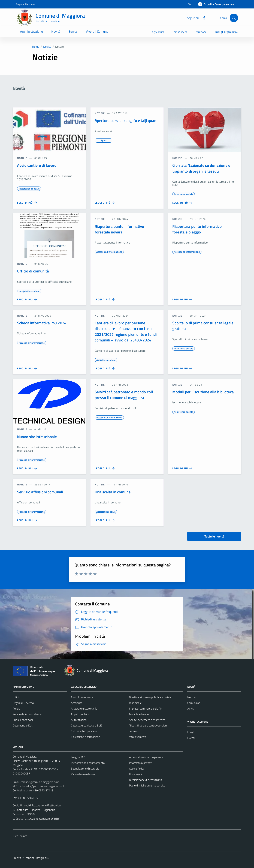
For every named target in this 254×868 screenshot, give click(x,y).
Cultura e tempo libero (84, 731)
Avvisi (191, 708)
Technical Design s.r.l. (37, 858)
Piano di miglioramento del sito (147, 785)
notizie (22, 158)
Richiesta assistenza (83, 774)
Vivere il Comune (97, 31)
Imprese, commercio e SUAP (146, 708)
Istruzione (201, 32)
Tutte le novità (214, 536)
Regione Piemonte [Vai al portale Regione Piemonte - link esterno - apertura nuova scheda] (25, 4)
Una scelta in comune (113, 492)
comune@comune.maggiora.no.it (40, 782)
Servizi (73, 31)
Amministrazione (31, 31)
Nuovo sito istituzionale (37, 437)
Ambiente (77, 703)
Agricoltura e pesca (82, 697)
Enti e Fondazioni (23, 720)
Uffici (16, 697)
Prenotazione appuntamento (88, 763)
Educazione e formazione (85, 737)
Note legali (135, 774)
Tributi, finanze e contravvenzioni (148, 725)
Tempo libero (180, 32)
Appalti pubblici (80, 714)
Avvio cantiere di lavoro (37, 165)
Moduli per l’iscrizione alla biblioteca (203, 392)
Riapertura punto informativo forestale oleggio (197, 229)
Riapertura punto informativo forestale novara (119, 229)
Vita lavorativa (138, 737)
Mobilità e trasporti (140, 714)
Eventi (191, 738)
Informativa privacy (140, 763)
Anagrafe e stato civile (84, 708)
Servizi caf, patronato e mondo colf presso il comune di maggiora (124, 395)
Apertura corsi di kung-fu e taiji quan (126, 121)
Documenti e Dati (23, 725)
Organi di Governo (23, 703)
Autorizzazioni (79, 720)
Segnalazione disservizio (85, 768)
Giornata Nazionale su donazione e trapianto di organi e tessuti (201, 168)
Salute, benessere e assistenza (147, 720)
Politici (16, 708)
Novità (56, 31)
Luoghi (191, 732)
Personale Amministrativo (28, 714)
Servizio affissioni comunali (40, 492)
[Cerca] (234, 18)
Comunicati (194, 703)
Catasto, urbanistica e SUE (86, 725)
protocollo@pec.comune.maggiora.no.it (41, 786)
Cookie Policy (137, 768)
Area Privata (20, 836)
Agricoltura (158, 32)
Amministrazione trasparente (146, 757)
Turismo (134, 731)
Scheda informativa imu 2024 (42, 323)
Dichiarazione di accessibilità (146, 780)
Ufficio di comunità (33, 271)
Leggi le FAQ (78, 757)
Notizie (191, 697)
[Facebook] (203, 18)
